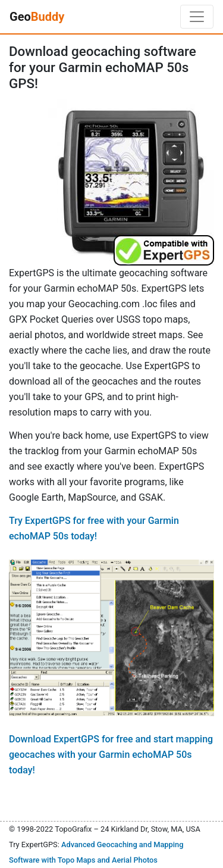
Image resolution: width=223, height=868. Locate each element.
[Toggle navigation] (197, 17)
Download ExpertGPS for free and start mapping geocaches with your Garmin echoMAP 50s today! (111, 755)
